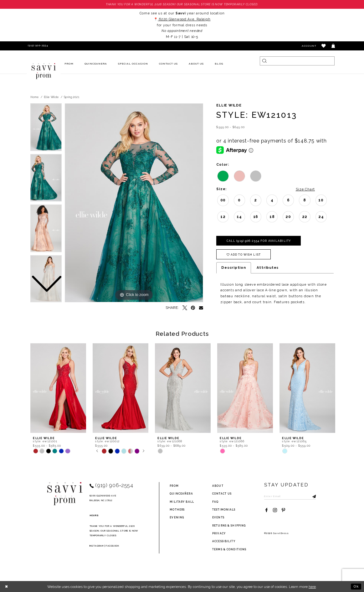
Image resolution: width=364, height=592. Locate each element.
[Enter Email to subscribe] (290, 496)
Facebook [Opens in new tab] (113, 546)
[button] (324, 46)
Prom (174, 486)
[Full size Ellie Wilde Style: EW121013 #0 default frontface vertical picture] (134, 203)
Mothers (177, 510)
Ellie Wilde (51, 97)
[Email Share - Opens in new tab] (201, 308)
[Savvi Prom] (44, 71)
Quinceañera (181, 494)
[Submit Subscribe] (311, 496)
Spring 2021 (72, 97)
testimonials (224, 510)
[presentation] (58, 388)
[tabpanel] (134, 203)
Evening (177, 517)
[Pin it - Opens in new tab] (193, 308)
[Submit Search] (264, 61)
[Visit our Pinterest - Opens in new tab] (283, 510)
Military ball (182, 502)
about (218, 486)
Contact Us (222, 494)
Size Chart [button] (305, 189)
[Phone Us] (37, 46)
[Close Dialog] (7, 586)
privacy (219, 533)
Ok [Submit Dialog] (356, 586)
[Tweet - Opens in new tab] (185, 308)
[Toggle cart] (333, 46)
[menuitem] (69, 64)
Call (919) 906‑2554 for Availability (259, 241)
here (312, 587)
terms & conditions (229, 549)
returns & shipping (229, 526)
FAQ (215, 502)
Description (233, 267)
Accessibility (224, 541)
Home (35, 97)
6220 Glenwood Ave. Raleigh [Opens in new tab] (184, 19)
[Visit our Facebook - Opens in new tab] (267, 510)
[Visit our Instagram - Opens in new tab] (275, 510)
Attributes (268, 267)
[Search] (297, 61)
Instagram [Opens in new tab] (97, 546)
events (218, 517)
